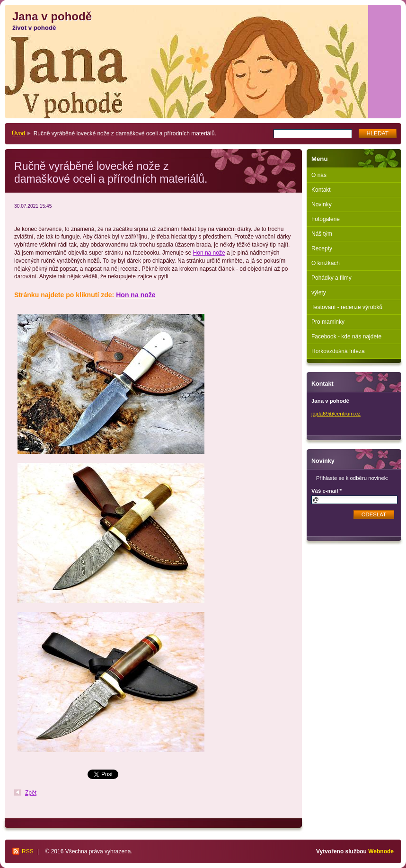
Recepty (322, 248)
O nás (319, 175)
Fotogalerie (326, 219)
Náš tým (322, 234)
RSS (28, 851)
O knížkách (326, 263)
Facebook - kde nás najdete (346, 337)
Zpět (31, 793)
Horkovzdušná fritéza (338, 351)
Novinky (322, 204)
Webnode (381, 851)
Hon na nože (209, 253)
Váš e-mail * (327, 491)
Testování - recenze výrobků (347, 307)
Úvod (18, 133)
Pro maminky (328, 322)
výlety (319, 292)
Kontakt (321, 190)
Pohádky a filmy (331, 278)
